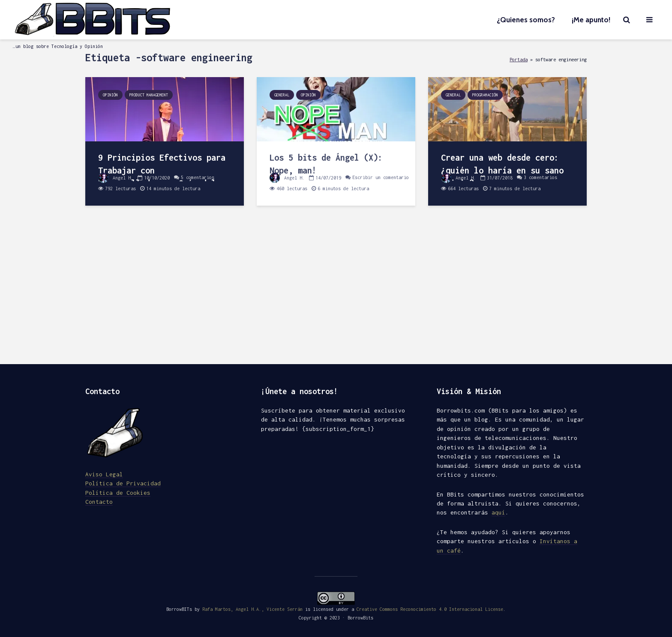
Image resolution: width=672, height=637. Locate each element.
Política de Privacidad (123, 483)
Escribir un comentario (381, 178)
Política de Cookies (118, 493)
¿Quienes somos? (526, 20)
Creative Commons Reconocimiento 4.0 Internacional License (430, 609)
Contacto (99, 502)
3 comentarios (540, 178)
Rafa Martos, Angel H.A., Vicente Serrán (252, 609)
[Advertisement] (336, 291)
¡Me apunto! (591, 20)
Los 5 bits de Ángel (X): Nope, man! (326, 164)
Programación (485, 95)
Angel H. (116, 178)
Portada (519, 59)
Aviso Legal (104, 474)
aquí (498, 512)
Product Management (149, 95)
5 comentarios (198, 178)
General (282, 95)
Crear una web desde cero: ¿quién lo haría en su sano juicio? (502, 170)
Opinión (110, 95)
